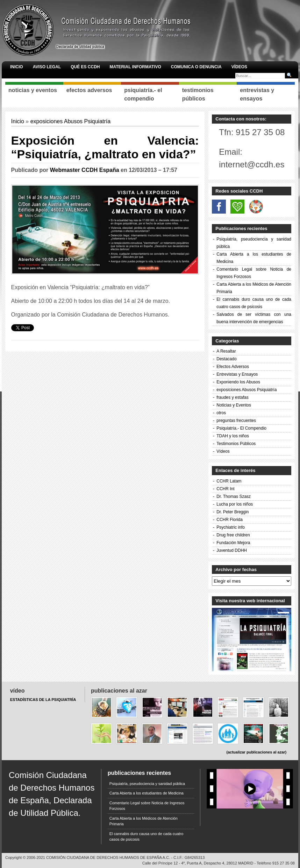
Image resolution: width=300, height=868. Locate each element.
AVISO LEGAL (47, 67)
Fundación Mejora (233, 543)
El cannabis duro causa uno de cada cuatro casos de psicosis (147, 837)
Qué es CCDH (85, 67)
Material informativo (135, 67)
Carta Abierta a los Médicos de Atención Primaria (144, 821)
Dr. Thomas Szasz (234, 497)
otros (221, 413)
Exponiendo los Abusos (238, 382)
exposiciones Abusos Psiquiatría (70, 121)
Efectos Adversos (233, 367)
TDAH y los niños (233, 436)
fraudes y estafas (232, 397)
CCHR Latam (229, 481)
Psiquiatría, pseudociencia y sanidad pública (147, 784)
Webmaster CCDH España (85, 170)
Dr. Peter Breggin (233, 512)
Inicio (17, 67)
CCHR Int (225, 489)
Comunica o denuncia (196, 67)
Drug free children (233, 535)
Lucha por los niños (235, 504)
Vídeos (239, 67)
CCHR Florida (230, 520)
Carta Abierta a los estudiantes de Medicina (147, 793)
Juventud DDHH (232, 550)
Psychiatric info (231, 527)
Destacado (226, 359)
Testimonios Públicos (236, 444)
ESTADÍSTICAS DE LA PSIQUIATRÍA (43, 700)
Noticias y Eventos (234, 405)
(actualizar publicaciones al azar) (256, 752)
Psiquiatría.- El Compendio (241, 428)
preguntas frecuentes (236, 421)
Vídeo (17, 691)
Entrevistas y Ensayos (237, 374)
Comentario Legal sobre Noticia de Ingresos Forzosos (147, 806)
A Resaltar (226, 351)
